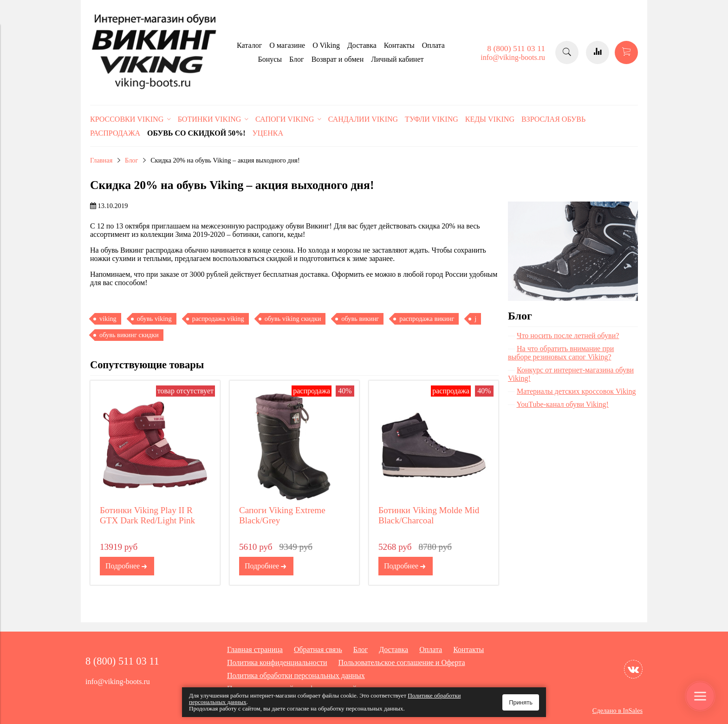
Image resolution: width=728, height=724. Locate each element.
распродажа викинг (427, 319)
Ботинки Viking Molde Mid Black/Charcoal (429, 515)
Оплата (433, 45)
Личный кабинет (397, 59)
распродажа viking (218, 319)
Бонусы (270, 59)
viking (108, 319)
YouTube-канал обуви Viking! (562, 404)
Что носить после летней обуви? (568, 336)
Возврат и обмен (338, 59)
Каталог (249, 45)
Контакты (399, 45)
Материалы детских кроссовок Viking (576, 391)
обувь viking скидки (293, 319)
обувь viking (154, 319)
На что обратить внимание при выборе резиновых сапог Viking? (561, 353)
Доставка (362, 45)
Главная (101, 160)
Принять (521, 702)
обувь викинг (360, 319)
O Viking (326, 45)
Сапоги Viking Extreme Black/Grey (282, 515)
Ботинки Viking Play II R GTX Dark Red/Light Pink (147, 515)
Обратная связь (318, 649)
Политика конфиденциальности (277, 662)
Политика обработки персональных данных (296, 675)
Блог (297, 59)
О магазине (287, 45)
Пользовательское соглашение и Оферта (402, 662)
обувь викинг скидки (129, 335)
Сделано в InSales (617, 711)
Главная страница (255, 649)
